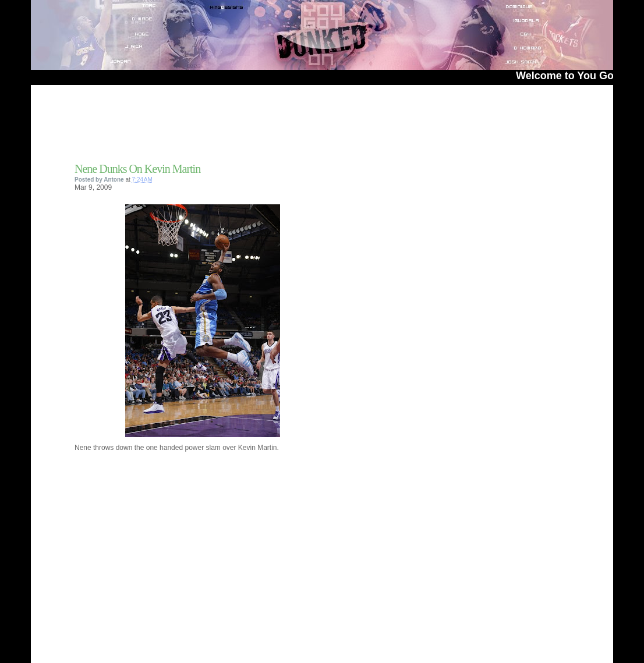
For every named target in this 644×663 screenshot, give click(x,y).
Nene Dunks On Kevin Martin (137, 169)
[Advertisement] (211, 127)
